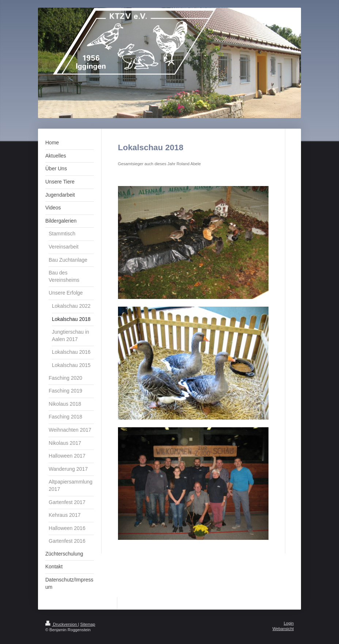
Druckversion (62, 624)
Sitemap (88, 624)
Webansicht (283, 629)
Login (289, 623)
